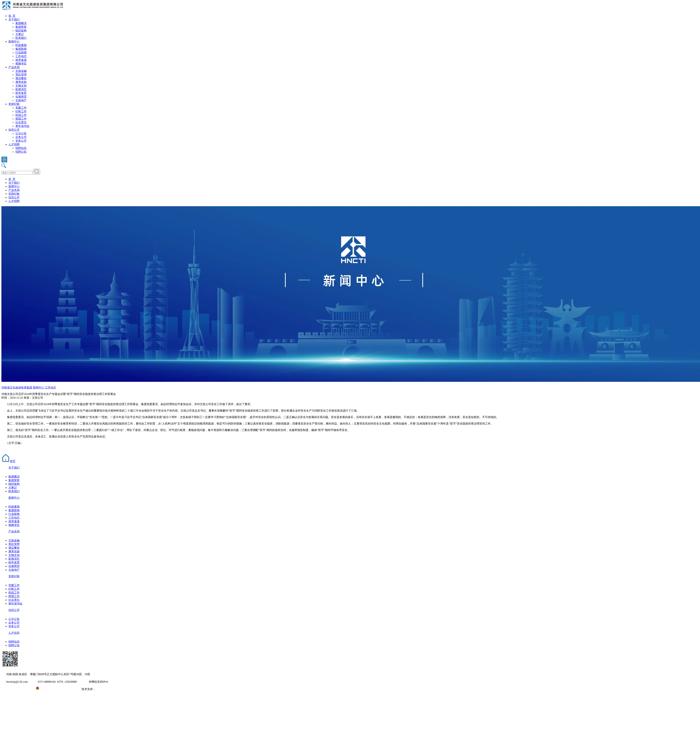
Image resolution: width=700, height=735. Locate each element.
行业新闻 (21, 53)
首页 (8, 461)
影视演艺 (21, 89)
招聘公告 (21, 152)
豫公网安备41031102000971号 (57, 689)
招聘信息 (21, 148)
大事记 (20, 34)
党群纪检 (14, 104)
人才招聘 (14, 144)
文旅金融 (21, 71)
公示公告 (21, 133)
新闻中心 (14, 42)
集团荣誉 (21, 27)
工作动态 (21, 56)
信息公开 (14, 130)
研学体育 (21, 93)
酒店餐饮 (21, 78)
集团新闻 (21, 49)
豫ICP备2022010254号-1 (16, 689)
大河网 (100, 689)
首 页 (12, 16)
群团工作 (21, 119)
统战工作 (21, 115)
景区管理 (21, 75)
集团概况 (21, 23)
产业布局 (14, 67)
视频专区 (21, 64)
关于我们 (14, 20)
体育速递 (21, 60)
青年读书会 (22, 126)
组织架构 (21, 31)
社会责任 (21, 122)
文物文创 (21, 86)
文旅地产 (21, 100)
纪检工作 (21, 111)
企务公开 (21, 137)
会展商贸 (21, 97)
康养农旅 (21, 82)
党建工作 (21, 108)
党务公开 (21, 141)
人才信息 (14, 633)
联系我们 (21, 38)
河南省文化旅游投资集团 (17, 388)
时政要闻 (21, 45)
